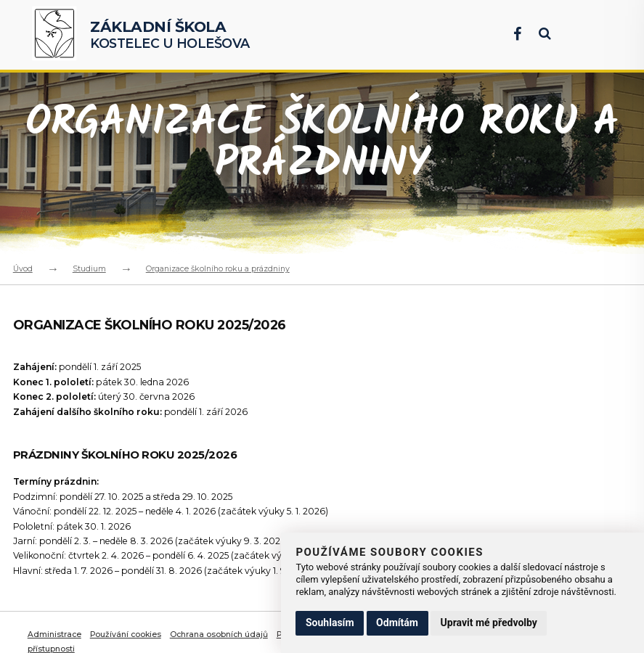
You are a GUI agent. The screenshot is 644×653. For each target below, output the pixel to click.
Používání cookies (127, 634)
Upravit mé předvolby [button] (489, 623)
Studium (89, 268)
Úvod (23, 268)
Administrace (55, 634)
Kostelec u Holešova (170, 34)
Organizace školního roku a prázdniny (218, 268)
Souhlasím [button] (330, 623)
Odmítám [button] (397, 623)
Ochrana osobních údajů (223, 634)
